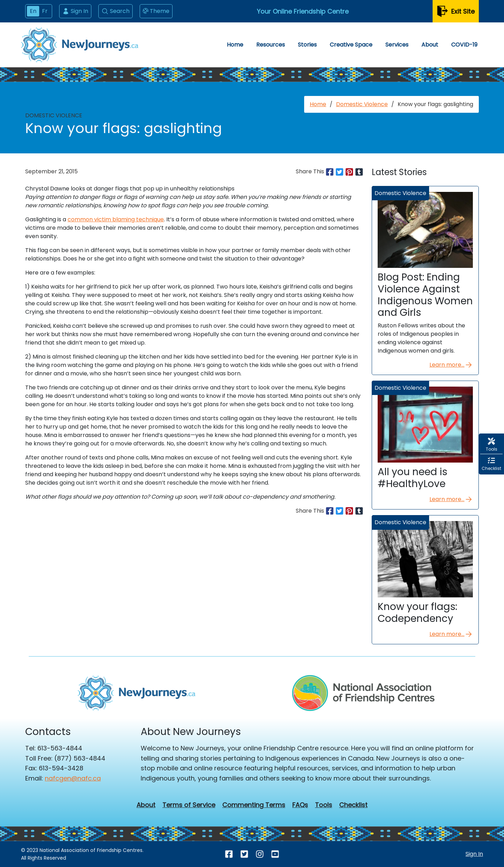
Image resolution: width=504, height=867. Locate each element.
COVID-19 (464, 45)
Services (397, 45)
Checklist (353, 805)
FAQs (300, 805)
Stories (307, 45)
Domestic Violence (362, 104)
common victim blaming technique (116, 219)
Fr (45, 11)
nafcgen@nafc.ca (73, 778)
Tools (324, 805)
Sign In (75, 11)
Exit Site (456, 11)
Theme (156, 11)
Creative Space (351, 45)
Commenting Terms (254, 805)
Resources (271, 45)
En (33, 11)
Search (115, 11)
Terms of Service (189, 805)
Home (235, 45)
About (430, 45)
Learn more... (451, 365)
